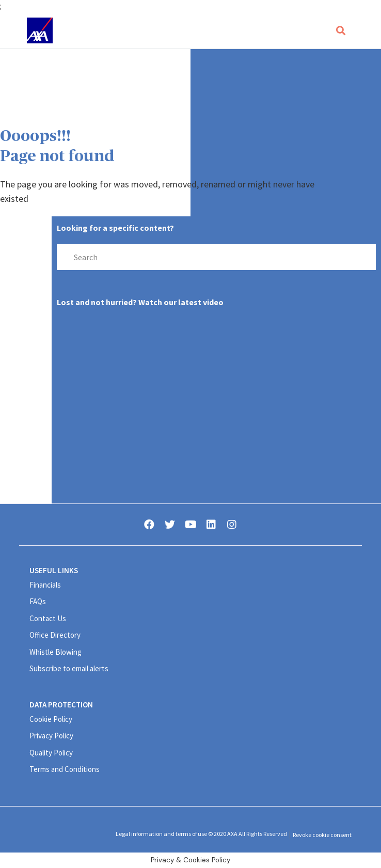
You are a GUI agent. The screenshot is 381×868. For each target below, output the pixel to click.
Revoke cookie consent (322, 835)
